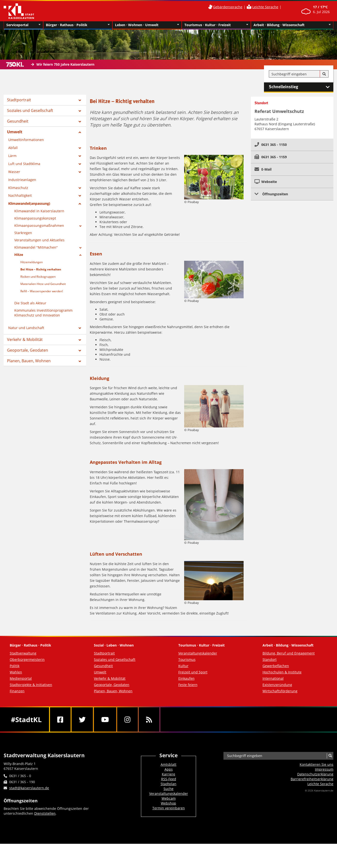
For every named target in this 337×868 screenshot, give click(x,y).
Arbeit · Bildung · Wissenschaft (292, 25)
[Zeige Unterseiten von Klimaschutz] (80, 188)
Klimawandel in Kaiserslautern (39, 211)
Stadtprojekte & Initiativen (31, 685)
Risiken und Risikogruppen (38, 277)
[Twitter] (82, 719)
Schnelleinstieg (301, 87)
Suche (168, 789)
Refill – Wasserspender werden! (42, 291)
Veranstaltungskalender (198, 653)
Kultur (183, 666)
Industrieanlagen (22, 180)
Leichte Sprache (265, 7)
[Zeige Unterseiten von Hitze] (80, 255)
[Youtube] (105, 719)
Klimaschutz (18, 188)
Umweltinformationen (26, 140)
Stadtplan (168, 784)
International (273, 678)
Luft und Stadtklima (24, 164)
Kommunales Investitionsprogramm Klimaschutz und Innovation (43, 313)
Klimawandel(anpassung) (29, 203)
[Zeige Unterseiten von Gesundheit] (80, 122)
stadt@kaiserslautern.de (29, 788)
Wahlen (16, 672)
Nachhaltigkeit (20, 195)
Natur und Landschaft (26, 328)
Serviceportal (23, 25)
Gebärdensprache (228, 7)
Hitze (19, 255)
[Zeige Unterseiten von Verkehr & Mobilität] (80, 340)
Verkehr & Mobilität (25, 339)
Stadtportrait (19, 100)
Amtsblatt (168, 764)
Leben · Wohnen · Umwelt (147, 25)
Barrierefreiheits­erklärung (312, 779)
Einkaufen (186, 678)
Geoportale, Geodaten (28, 350)
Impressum (324, 769)
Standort (270, 659)
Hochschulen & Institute (282, 672)
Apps (169, 769)
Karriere (168, 774)
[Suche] (324, 74)
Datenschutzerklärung (315, 774)
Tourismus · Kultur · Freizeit (216, 25)
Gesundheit (18, 121)
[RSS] (149, 719)
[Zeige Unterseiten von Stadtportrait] (80, 100)
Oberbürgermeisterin (27, 659)
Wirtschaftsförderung (280, 691)
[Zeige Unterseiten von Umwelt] (80, 132)
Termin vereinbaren (169, 808)
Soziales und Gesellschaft (30, 110)
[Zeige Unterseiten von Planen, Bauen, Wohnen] (80, 361)
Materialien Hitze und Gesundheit (43, 284)
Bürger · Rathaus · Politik (78, 25)
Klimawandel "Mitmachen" (36, 247)
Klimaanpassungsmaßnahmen (39, 225)
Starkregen (23, 233)
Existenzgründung (277, 685)
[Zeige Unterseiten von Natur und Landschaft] (80, 328)
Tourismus (187, 659)
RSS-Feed (169, 779)
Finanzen (17, 691)
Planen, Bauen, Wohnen (29, 361)
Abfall (13, 148)
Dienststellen (45, 813)
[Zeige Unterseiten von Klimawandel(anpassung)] (80, 204)
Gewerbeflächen (276, 666)
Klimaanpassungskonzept (35, 218)
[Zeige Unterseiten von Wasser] (80, 172)
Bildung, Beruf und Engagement (289, 653)
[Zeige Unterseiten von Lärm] (80, 156)
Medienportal (21, 678)
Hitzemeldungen (32, 262)
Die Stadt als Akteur (30, 303)
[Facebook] (60, 719)
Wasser (14, 172)
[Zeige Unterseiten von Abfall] (80, 148)
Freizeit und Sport (193, 672)
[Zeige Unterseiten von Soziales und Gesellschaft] (80, 111)
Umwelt (15, 132)
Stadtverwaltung (23, 653)
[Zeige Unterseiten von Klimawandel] (80, 248)
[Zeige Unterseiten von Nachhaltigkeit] (80, 196)
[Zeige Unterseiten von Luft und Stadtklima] (80, 164)
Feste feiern (188, 685)
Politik (15, 666)
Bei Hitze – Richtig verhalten (41, 269)
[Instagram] (127, 719)
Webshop (168, 803)
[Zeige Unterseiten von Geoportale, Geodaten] (80, 351)
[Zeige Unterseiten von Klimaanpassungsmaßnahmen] (80, 226)
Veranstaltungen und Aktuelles (39, 240)
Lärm (12, 156)
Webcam (169, 798)
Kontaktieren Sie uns (316, 764)
